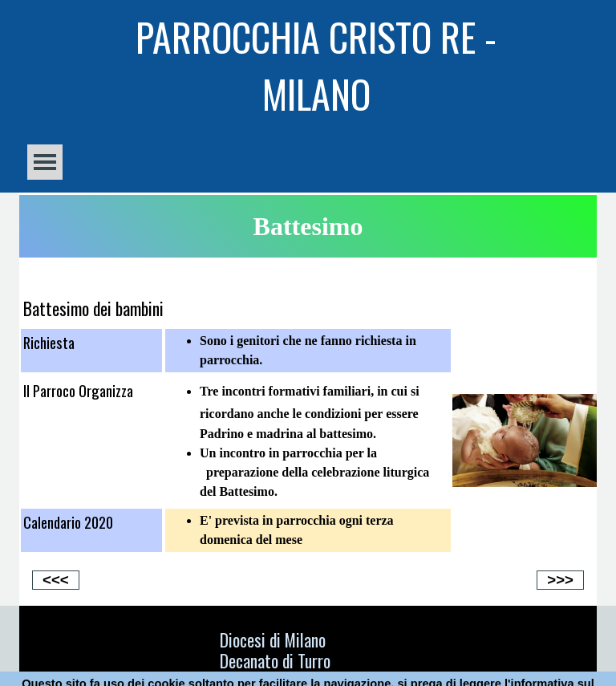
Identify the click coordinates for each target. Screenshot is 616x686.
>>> (560, 580)
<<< (56, 580)
